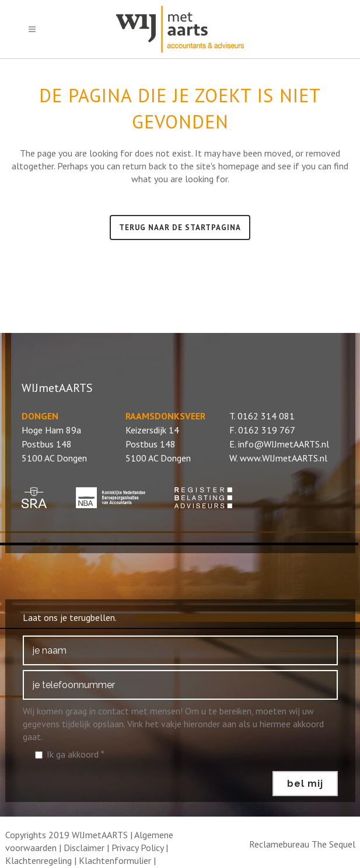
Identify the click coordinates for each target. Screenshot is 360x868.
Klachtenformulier (115, 860)
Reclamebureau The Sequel (302, 844)
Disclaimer (84, 848)
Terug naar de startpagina (180, 228)
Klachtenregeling (39, 860)
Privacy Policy (137, 848)
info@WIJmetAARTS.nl (284, 444)
